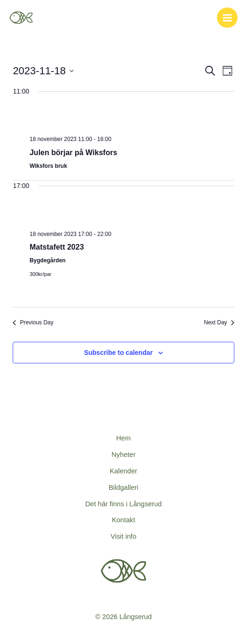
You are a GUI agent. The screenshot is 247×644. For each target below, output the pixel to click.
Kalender (123, 471)
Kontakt (123, 520)
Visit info (124, 536)
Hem (124, 438)
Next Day (219, 322)
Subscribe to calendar (118, 353)
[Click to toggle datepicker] (43, 71)
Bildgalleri (123, 487)
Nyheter (123, 455)
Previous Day (33, 322)
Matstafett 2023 (57, 247)
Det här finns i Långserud (124, 504)
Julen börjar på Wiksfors (73, 153)
